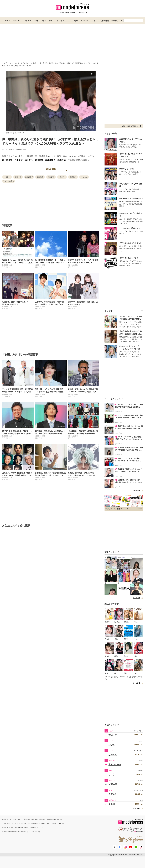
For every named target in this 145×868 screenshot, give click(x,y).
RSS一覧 (61, 823)
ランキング (85, 21)
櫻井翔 (9, 160)
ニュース (6, 21)
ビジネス (60, 21)
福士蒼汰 (29, 160)
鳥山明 (112, 804)
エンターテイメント (30, 21)
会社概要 (5, 819)
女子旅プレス (117, 21)
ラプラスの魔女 (9, 181)
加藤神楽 (113, 784)
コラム (44, 21)
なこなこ (113, 774)
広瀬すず (18, 160)
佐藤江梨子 (50, 160)
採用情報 (42, 819)
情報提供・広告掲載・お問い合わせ (44, 823)
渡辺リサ (113, 735)
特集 (76, 21)
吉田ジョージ (115, 765)
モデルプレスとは (16, 819)
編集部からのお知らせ (55, 819)
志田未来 (39, 160)
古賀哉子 (113, 794)
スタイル (16, 21)
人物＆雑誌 (104, 21)
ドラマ (95, 21)
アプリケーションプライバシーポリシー (16, 823)
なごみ (112, 745)
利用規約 (27, 819)
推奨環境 (35, 819)
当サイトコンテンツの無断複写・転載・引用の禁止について (23, 828)
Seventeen (84, 177)
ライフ (52, 21)
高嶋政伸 (61, 160)
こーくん (113, 755)
